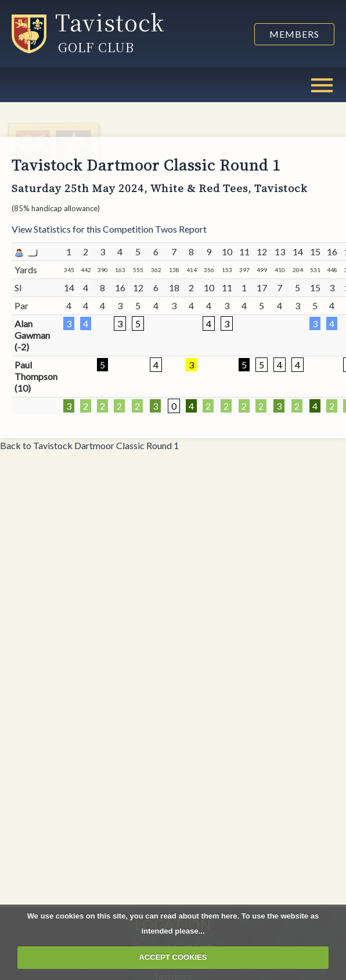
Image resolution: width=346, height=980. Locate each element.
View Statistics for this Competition (82, 229)
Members (294, 34)
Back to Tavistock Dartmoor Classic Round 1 (89, 445)
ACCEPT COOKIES (173, 957)
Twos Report (181, 229)
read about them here (199, 916)
